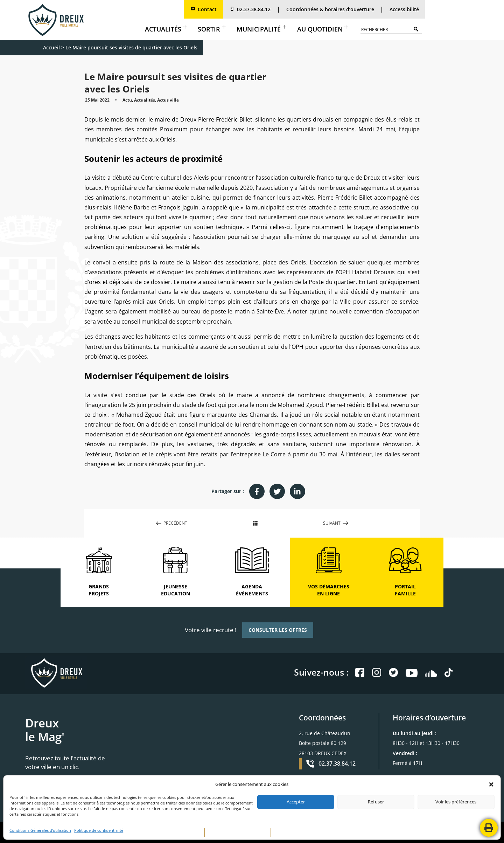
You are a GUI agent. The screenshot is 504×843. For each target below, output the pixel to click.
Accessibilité (404, 9)
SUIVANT (336, 523)
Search (418, 29)
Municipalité (261, 29)
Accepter (296, 802)
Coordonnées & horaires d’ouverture (330, 9)
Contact (204, 9)
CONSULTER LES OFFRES (278, 630)
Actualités (166, 29)
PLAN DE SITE (286, 832)
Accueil (51, 47)
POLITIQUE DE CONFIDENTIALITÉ (238, 832)
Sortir (212, 29)
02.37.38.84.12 (250, 9)
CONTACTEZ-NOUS (323, 832)
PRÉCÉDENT (172, 523)
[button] (491, 785)
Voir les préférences (456, 802)
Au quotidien (323, 29)
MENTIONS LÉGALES (183, 832)
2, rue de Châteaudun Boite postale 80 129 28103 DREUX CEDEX (325, 743)
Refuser (376, 802)
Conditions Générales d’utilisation (40, 830)
